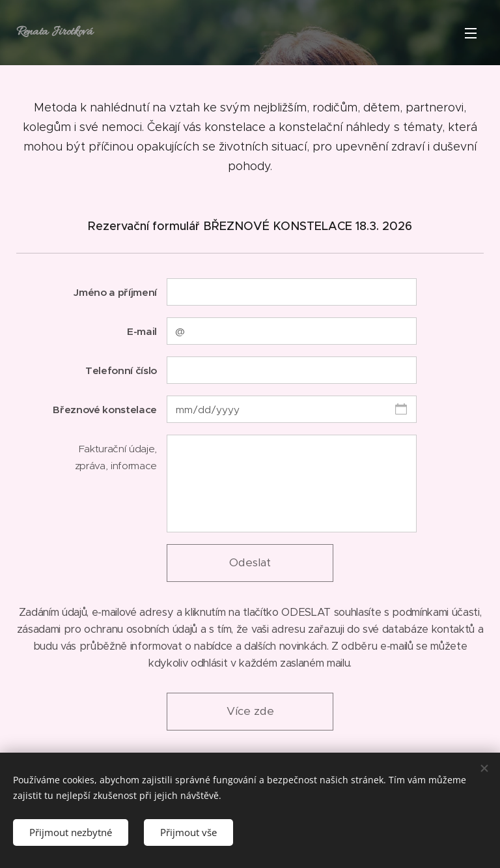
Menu (471, 33)
